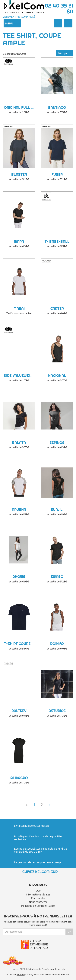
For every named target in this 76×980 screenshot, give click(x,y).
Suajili (57, 510)
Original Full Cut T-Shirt (19, 108)
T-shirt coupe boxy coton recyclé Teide (19, 644)
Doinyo (57, 644)
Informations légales (38, 895)
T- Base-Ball (57, 242)
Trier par (64, 53)
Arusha (19, 510)
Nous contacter (38, 902)
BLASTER (19, 174)
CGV (38, 891)
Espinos (57, 443)
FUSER (57, 174)
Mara (19, 242)
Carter (57, 309)
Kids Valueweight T (19, 376)
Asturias (57, 711)
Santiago (57, 108)
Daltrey (19, 711)
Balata (19, 443)
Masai (19, 309)
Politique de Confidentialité (38, 906)
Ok (69, 932)
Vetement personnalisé (19, 17)
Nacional (57, 376)
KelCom (21, 974)
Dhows (19, 577)
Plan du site (38, 898)
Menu (12, 23)
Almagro (19, 778)
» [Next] (50, 805)
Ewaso (57, 577)
